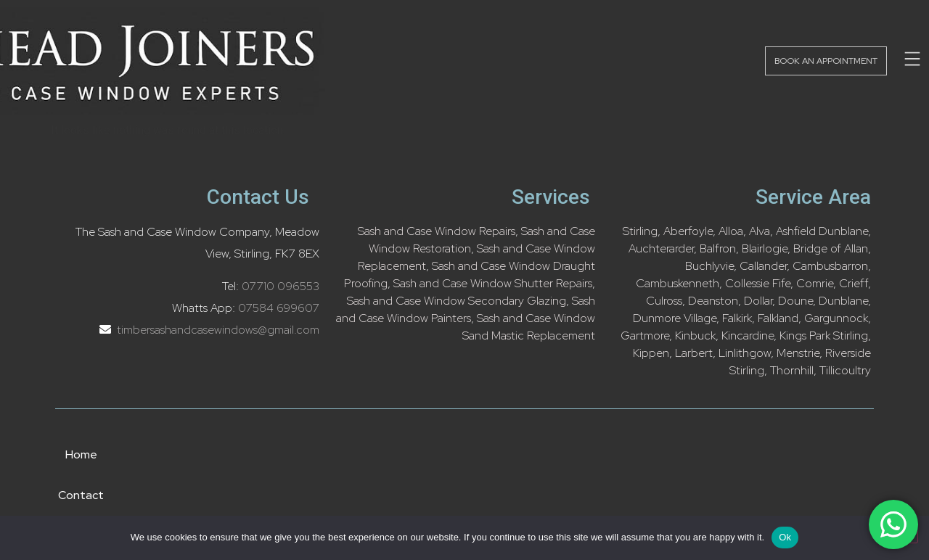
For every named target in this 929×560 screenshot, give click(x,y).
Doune (795, 301)
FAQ (713, 454)
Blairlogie (765, 248)
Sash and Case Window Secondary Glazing (457, 301)
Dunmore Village (675, 318)
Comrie (815, 283)
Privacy (597, 454)
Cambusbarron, (832, 266)
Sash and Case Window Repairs (437, 231)
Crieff (854, 283)
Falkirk (737, 318)
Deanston (713, 301)
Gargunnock (836, 318)
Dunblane (843, 301)
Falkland (778, 318)
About (474, 454)
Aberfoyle (688, 231)
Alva (760, 231)
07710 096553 (281, 286)
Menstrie (798, 353)
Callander (763, 266)
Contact (347, 454)
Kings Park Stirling (824, 335)
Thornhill (792, 370)
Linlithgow (745, 353)
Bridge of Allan (831, 248)
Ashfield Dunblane (822, 231)
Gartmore (645, 335)
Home (221, 454)
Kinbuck (695, 335)
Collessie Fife (758, 283)
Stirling (640, 231)
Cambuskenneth (678, 283)
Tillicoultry (845, 370)
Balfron (718, 248)
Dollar (758, 301)
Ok (785, 537)
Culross (664, 301)
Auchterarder (661, 248)
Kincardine (748, 335)
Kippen (651, 353)
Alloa (731, 231)
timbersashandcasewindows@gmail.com (217, 330)
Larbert (694, 353)
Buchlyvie (709, 266)
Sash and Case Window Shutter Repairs (493, 283)
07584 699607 (279, 308)
